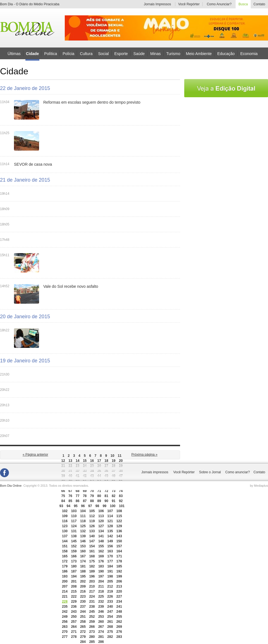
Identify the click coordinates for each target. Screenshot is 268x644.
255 (119, 617)
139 (83, 536)
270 (65, 632)
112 (92, 516)
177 (110, 561)
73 (113, 491)
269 (119, 627)
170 (110, 556)
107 (110, 511)
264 (74, 627)
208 (74, 586)
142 (110, 536)
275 (110, 632)
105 (92, 511)
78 (85, 496)
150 (119, 541)
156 (110, 546)
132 (83, 531)
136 (119, 531)
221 (65, 597)
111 (83, 516)
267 (101, 627)
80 (99, 496)
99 (105, 506)
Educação (226, 53)
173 (74, 561)
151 (65, 546)
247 (110, 612)
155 (101, 546)
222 (74, 597)
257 (74, 622)
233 (110, 602)
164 (119, 551)
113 (101, 516)
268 (110, 627)
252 (92, 617)
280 (92, 637)
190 (101, 571)
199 (119, 576)
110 (74, 516)
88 (92, 501)
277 (65, 637)
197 (101, 576)
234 (119, 602)
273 (92, 632)
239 (101, 607)
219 (110, 591)
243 (74, 612)
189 (92, 571)
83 (121, 496)
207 (65, 586)
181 (83, 566)
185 (119, 566)
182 (92, 566)
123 (65, 526)
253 (101, 617)
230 (83, 602)
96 (83, 506)
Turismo (173, 53)
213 (119, 586)
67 (70, 491)
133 (92, 531)
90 (106, 501)
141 (101, 536)
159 (74, 551)
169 (101, 556)
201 (74, 581)
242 (65, 612)
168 (92, 556)
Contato (259, 4)
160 (83, 551)
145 (74, 541)
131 (74, 531)
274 (101, 632)
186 (65, 571)
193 (65, 576)
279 (83, 637)
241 (119, 607)
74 (121, 491)
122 (119, 521)
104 (83, 511)
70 (92, 491)
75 (63, 496)
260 (101, 622)
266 (92, 627)
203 (92, 581)
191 (110, 571)
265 (83, 627)
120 (101, 521)
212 (110, 586)
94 (69, 506)
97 (90, 506)
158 (65, 551)
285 (92, 642)
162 (101, 551)
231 (92, 602)
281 (101, 637)
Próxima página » (144, 455)
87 (85, 501)
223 (83, 597)
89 (99, 501)
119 (92, 521)
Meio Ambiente (199, 53)
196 (92, 576)
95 (76, 506)
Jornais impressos (155, 472)
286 (101, 642)
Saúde (139, 53)
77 (77, 496)
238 (92, 607)
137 (65, 536)
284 (83, 642)
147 (92, 541)
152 (74, 546)
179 (65, 566)
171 (119, 556)
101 (122, 506)
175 (92, 561)
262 (119, 622)
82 (113, 496)
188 (83, 571)
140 (92, 536)
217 (92, 591)
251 (83, 617)
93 (61, 506)
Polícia (68, 53)
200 (65, 581)
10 (112, 456)
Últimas (14, 53)
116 (65, 521)
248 (119, 612)
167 (83, 556)
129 (119, 526)
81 (106, 496)
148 (101, 541)
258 (83, 622)
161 (92, 551)
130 (65, 531)
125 (83, 526)
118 (83, 521)
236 (74, 607)
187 (74, 571)
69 (85, 491)
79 (92, 496)
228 (65, 602)
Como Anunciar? (219, 4)
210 (92, 586)
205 (110, 581)
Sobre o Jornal (210, 472)
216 (83, 591)
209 (83, 586)
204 (101, 581)
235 (65, 607)
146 (83, 541)
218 (101, 591)
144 (65, 541)
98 (97, 506)
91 (113, 501)
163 (110, 551)
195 (83, 576)
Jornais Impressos (157, 4)
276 (119, 632)
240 (110, 607)
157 (119, 546)
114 (110, 516)
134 (101, 531)
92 (121, 501)
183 (101, 566)
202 (83, 581)
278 (74, 637)
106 (101, 511)
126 (92, 526)
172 (65, 561)
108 (119, 511)
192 (119, 571)
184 (110, 566)
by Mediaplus (259, 486)
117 (74, 521)
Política (51, 53)
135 (110, 531)
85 (70, 501)
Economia (249, 53)
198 (110, 576)
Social (103, 53)
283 (119, 637)
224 (92, 597)
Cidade (33, 54)
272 (83, 632)
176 (101, 561)
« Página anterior (35, 455)
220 (119, 591)
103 (74, 511)
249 (65, 617)
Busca (243, 4)
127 (101, 526)
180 (74, 566)
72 (106, 491)
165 (65, 556)
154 (92, 546)
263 (65, 627)
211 (101, 586)
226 (110, 597)
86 (77, 501)
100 (113, 506)
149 (110, 541)
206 (119, 581)
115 (119, 516)
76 (70, 496)
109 (65, 516)
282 (110, 637)
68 (77, 491)
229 (74, 602)
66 (63, 491)
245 (92, 612)
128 (110, 526)
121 (110, 521)
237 (83, 607)
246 (101, 612)
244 (83, 612)
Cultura (86, 53)
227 (119, 597)
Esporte (121, 53)
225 (101, 597)
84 (63, 501)
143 (119, 536)
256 (65, 622)
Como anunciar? (238, 472)
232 (101, 602)
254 (110, 617)
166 (74, 556)
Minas (155, 53)
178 (119, 561)
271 (74, 632)
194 (74, 576)
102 (65, 511)
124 (74, 526)
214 (65, 591)
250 (74, 617)
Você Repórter (189, 4)
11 (120, 456)
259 (92, 622)
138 (74, 536)
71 (99, 491)
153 (83, 546)
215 (74, 591)
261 (110, 622)
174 (83, 561)
